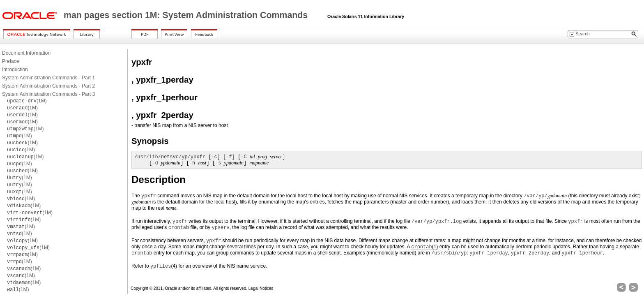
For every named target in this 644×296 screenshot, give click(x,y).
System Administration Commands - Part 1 (48, 78)
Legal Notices (261, 288)
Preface (10, 61)
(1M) (27, 101)
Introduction (15, 69)
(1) (424, 247)
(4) (164, 266)
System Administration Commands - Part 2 (48, 86)
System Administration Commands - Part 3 (48, 94)
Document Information (26, 53)
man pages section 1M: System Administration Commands (187, 15)
